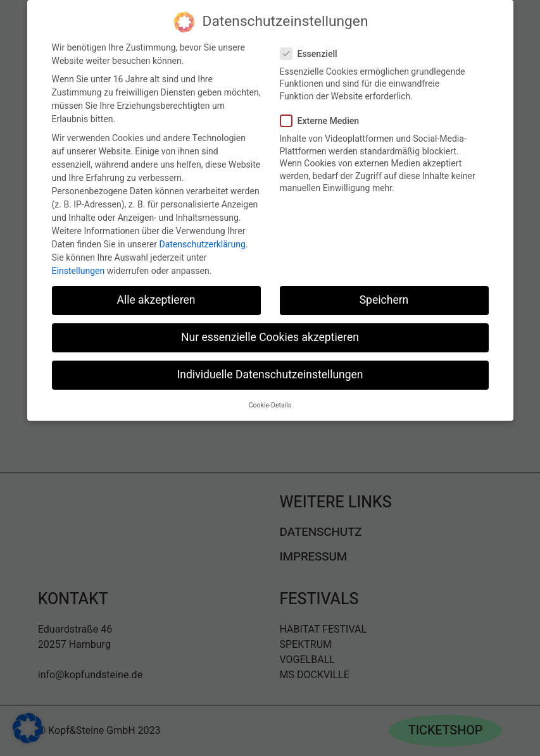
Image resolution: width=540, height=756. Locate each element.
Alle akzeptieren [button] (156, 297)
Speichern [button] (384, 297)
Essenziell (314, 51)
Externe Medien (325, 118)
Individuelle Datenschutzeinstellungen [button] (270, 372)
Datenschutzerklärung (202, 241)
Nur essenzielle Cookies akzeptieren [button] (270, 334)
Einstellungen (78, 268)
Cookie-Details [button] (270, 402)
